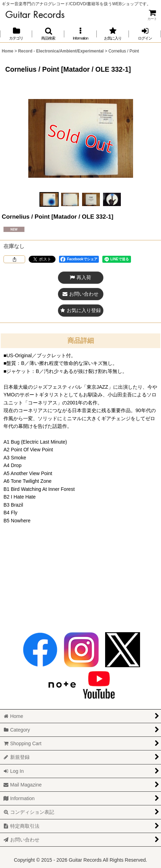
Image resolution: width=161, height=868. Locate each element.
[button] (48, 34)
